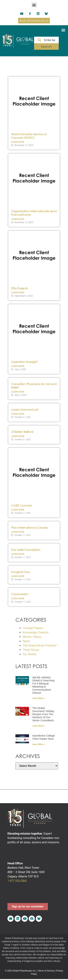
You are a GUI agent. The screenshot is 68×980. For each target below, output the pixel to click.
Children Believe (22, 432)
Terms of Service (46, 971)
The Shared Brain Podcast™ (40, 645)
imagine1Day (20, 572)
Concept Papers (33, 628)
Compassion (20, 594)
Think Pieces (31, 650)
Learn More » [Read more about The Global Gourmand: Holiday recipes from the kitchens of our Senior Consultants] (39, 726)
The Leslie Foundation (26, 550)
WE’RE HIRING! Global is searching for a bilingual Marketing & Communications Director (43, 685)
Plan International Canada (30, 528)
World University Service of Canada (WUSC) (29, 136)
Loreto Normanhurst (25, 410)
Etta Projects (19, 288)
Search (46, 46)
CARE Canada (21, 505)
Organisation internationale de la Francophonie (34, 213)
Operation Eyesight (24, 362)
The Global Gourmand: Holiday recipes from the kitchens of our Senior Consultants (43, 714)
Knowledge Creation (36, 632)
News (26, 641)
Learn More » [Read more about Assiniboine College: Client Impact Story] (39, 744)
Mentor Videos (32, 637)
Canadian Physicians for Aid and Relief (34, 386)
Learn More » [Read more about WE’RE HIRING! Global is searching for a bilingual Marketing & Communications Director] (39, 698)
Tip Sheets (29, 654)
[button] (34, 5)
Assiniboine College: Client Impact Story (44, 737)
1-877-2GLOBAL (17, 881)
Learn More (18, 142)
